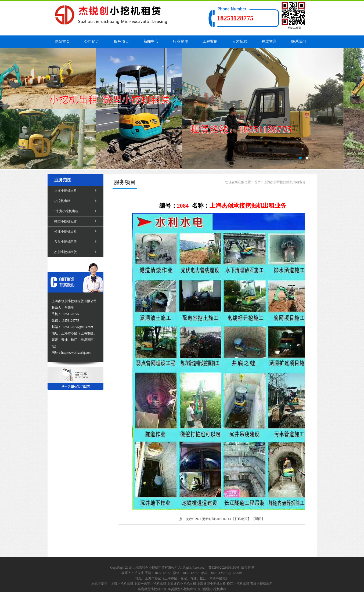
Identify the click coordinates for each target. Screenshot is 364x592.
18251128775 (235, 18)
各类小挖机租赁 (76, 242)
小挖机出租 (76, 201)
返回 (258, 519)
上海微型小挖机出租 (211, 584)
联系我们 (299, 41)
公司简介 (92, 41)
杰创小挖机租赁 (76, 252)
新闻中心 (151, 41)
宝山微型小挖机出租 (212, 589)
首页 (257, 182)
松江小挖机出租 (76, 232)
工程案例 (210, 41)
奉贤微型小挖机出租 (182, 589)
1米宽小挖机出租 (76, 211)
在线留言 (269, 41)
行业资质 (181, 41)
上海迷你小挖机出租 (182, 584)
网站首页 (62, 41)
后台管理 (247, 568)
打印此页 (241, 519)
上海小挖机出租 (76, 191)
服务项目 (121, 41)
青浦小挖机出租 (261, 584)
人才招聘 (240, 41)
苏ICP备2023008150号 (224, 568)
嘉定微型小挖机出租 (152, 589)
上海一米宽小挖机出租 (150, 584)
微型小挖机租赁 (76, 221)
